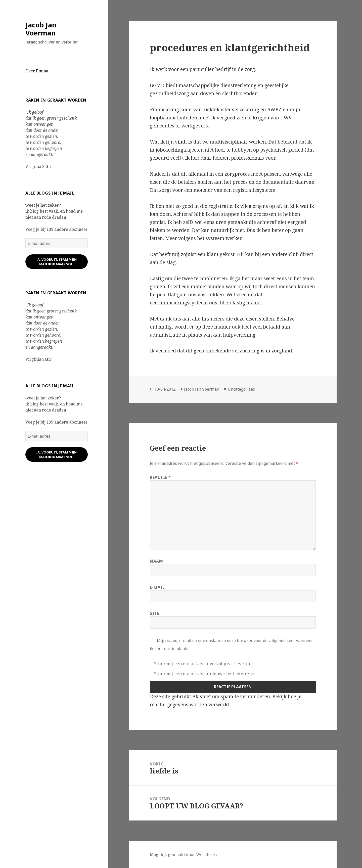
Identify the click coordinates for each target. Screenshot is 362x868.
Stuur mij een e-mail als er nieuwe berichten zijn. (205, 674)
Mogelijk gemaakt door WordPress (184, 854)
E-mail (157, 587)
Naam (156, 561)
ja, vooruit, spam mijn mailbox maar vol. (57, 262)
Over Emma (37, 71)
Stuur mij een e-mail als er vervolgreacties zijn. (202, 664)
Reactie (160, 477)
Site (155, 613)
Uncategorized (241, 389)
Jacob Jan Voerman (41, 29)
